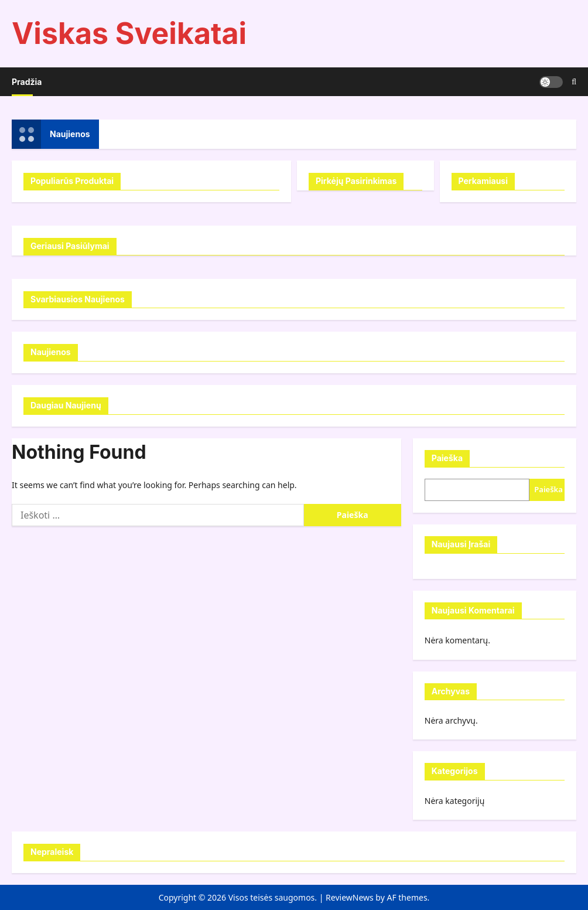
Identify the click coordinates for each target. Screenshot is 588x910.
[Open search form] (574, 82)
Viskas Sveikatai (129, 33)
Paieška (447, 458)
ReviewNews (350, 897)
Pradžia (27, 82)
